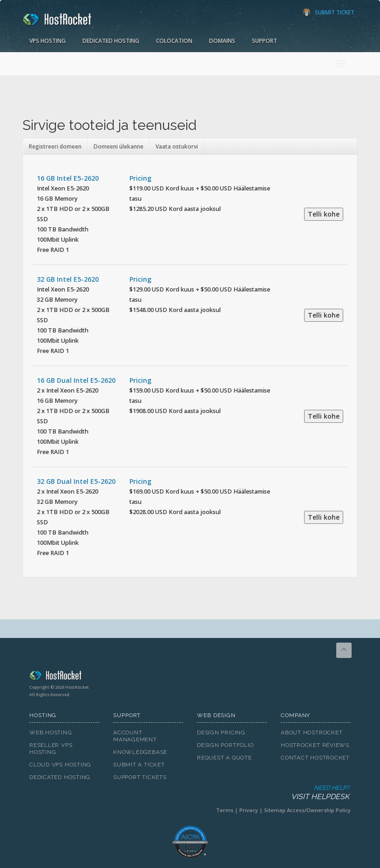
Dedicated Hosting (111, 41)
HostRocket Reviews (315, 745)
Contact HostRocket (315, 758)
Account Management (135, 736)
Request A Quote (224, 758)
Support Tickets (140, 777)
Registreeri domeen (55, 146)
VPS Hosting (47, 41)
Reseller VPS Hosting (51, 749)
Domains (222, 41)
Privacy (249, 810)
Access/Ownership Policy (319, 810)
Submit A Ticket (139, 765)
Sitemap (275, 810)
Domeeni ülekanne (119, 146)
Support (265, 41)
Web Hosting (51, 732)
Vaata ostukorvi (177, 146)
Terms (225, 810)
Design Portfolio (225, 745)
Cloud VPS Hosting (60, 765)
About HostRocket (312, 732)
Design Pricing (221, 732)
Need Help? (189, 793)
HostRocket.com (190, 677)
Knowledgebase (140, 752)
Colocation (174, 41)
